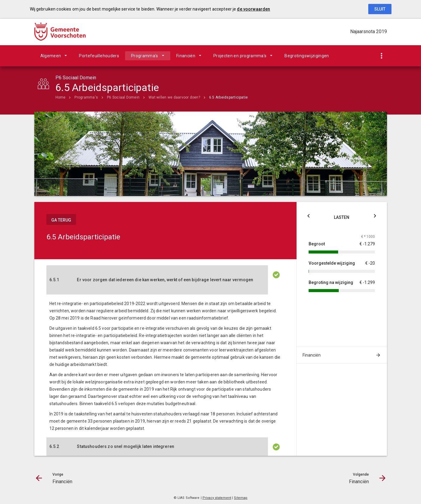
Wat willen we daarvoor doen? (174, 97)
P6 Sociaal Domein (123, 97)
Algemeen (51, 56)
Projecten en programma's (240, 56)
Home (61, 97)
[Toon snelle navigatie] (382, 56)
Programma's (145, 56)
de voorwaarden (253, 9)
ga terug (61, 220)
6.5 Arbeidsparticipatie (229, 97)
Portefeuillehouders (99, 56)
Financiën (186, 56)
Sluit (380, 9)
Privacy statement (217, 498)
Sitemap (241, 498)
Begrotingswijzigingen (307, 56)
